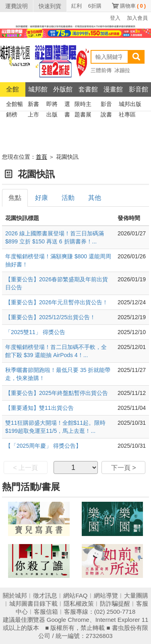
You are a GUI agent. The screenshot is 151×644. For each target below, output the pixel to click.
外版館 (63, 89)
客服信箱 (46, 612)
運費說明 (17, 6)
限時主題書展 (83, 105)
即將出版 (52, 105)
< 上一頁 (25, 468)
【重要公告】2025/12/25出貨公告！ (50, 317)
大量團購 (136, 595)
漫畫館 (113, 89)
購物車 (133, 6)
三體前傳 (101, 70)
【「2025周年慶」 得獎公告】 (43, 446)
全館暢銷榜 (14, 105)
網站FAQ (75, 595)
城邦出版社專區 (130, 105)
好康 (41, 198)
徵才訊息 (45, 595)
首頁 (41, 157)
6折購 (95, 6)
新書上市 (33, 105)
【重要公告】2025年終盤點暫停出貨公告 (57, 393)
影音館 (139, 89)
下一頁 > (124, 468)
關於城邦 (15, 595)
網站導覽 (106, 595)
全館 (12, 89)
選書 (67, 105)
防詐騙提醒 (115, 603)
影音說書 (106, 105)
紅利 (77, 6)
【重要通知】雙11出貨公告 (39, 408)
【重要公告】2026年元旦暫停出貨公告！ (57, 302)
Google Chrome (68, 620)
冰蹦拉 (122, 70)
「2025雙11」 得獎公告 (35, 332)
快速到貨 (50, 6)
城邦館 (38, 89)
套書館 (88, 89)
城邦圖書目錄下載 (33, 603)
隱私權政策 (79, 603)
